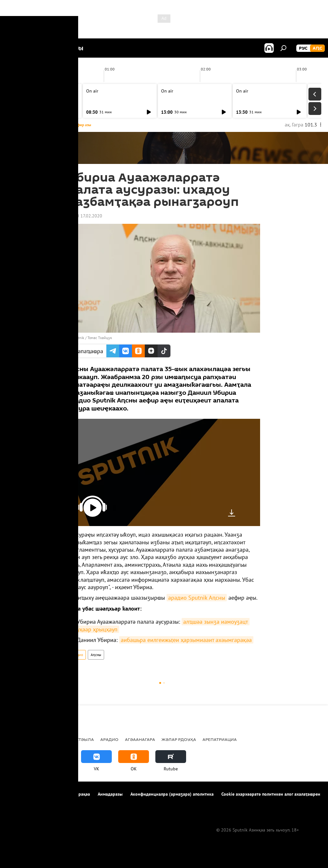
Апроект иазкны (23, 794)
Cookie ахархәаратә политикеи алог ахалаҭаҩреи (271, 794)
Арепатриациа (220, 739)
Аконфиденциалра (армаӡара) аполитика (172, 794)
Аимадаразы (110, 794)
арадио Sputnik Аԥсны (197, 598)
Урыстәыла (80, 739)
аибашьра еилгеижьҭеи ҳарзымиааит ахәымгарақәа (186, 640)
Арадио (77, 655)
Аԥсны (96, 655)
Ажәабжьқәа (22, 739)
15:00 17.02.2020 (85, 216)
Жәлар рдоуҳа (179, 739)
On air (17, 91)
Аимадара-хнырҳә (25, 803)
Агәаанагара (140, 739)
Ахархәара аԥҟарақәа (68, 794)
